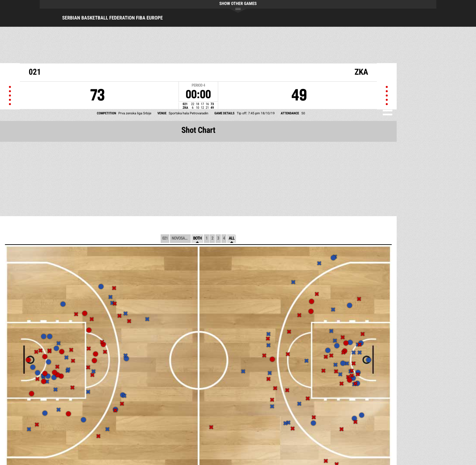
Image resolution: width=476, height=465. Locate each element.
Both (197, 238)
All (232, 238)
